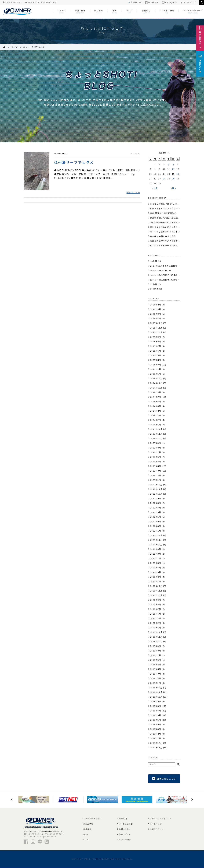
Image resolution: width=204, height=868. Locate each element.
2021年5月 (156, 568)
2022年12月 (156, 485)
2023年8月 (156, 448)
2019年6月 (156, 660)
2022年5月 (156, 517)
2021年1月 (156, 581)
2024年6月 (156, 401)
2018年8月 (156, 706)
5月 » (173, 188)
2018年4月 (156, 724)
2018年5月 (156, 720)
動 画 (86, 834)
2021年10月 (156, 544)
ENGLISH (137, 2)
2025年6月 (156, 351)
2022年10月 (156, 494)
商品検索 (87, 829)
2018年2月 (156, 734)
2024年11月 (156, 383)
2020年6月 (156, 614)
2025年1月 (156, 374)
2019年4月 (156, 669)
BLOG (86, 840)
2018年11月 (156, 692)
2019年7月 (156, 655)
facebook (152, 2)
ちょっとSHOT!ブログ (34, 47)
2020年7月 (156, 609)
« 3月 (155, 188)
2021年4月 (156, 572)
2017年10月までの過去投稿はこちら (168, 266)
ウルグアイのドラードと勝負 (164, 245)
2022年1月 (156, 531)
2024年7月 (156, 397)
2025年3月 (156, 365)
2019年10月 (156, 641)
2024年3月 (156, 415)
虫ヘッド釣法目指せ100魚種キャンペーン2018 (173, 280)
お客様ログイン (157, 829)
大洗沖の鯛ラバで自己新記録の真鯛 (167, 218)
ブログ (14, 47)
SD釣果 (154, 261)
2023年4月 (156, 466)
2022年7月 (156, 508)
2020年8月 (156, 604)
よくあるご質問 (126, 824)
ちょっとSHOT (61, 153)
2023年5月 (156, 461)
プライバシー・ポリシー (161, 819)
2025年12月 (156, 323)
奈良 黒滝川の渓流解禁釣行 (163, 213)
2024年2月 (156, 420)
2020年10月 (156, 595)
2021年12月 (156, 535)
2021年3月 (156, 577)
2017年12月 (156, 743)
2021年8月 (156, 554)
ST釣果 (154, 284)
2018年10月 (156, 697)
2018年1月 (156, 738)
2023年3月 (156, 471)
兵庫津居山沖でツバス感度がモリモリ (168, 241)
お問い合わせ (125, 829)
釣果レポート (125, 834)
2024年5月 (156, 406)
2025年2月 (156, 369)
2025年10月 (156, 332)
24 (164, 179)
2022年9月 (156, 498)
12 (173, 169)
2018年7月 (156, 711)
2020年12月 (156, 586)
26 (173, 179)
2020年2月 (156, 623)
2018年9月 (156, 701)
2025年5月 (156, 355)
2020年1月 (156, 628)
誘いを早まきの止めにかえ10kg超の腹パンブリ (173, 227)
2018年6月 (156, 715)
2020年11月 (156, 591)
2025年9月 (156, 337)
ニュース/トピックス (93, 819)
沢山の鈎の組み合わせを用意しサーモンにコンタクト (176, 222)
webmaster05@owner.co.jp (41, 2)
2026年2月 (156, 314)
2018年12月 (156, 688)
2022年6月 (156, 512)
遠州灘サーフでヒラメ (74, 162)
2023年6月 (156, 457)
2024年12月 (156, 378)
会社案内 (123, 819)
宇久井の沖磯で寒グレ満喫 (163, 236)
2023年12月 (156, 429)
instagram (169, 2)
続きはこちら (133, 193)
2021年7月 (156, 558)
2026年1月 (156, 318)
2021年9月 (156, 549)
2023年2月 (156, 475)
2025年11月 (156, 328)
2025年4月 (156, 360)
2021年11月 (156, 540)
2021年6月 (156, 563)
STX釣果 (154, 289)
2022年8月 (156, 503)
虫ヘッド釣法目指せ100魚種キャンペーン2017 (173, 275)
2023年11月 (156, 434)
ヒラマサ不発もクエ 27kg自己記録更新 (169, 204)
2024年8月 (156, 392)
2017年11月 (156, 747)
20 (178, 174)
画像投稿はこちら (164, 779)
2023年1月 (156, 480)
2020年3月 (156, 618)
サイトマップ (156, 824)
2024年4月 (156, 411)
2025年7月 (156, 346)
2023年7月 (156, 452)
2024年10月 (156, 388)
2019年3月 (156, 674)
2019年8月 (156, 651)
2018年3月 (156, 729)
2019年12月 (156, 632)
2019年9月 (156, 646)
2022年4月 (156, 521)
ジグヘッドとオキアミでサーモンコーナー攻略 (173, 208)
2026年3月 (156, 309)
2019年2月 (156, 678)
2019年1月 (156, 683)
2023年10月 (156, 438)
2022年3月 (156, 526)
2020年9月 (156, 600)
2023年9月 (156, 443)
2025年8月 (156, 341)
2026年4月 (156, 305)
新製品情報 (88, 824)
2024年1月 (156, 425)
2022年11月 (156, 489)
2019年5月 (156, 664)
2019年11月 (156, 637)
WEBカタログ (188, 2)
